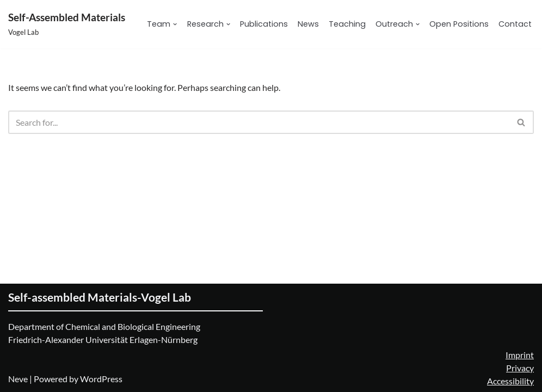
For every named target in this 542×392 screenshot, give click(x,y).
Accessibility (510, 381)
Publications (264, 24)
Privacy (520, 368)
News (308, 24)
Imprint (520, 355)
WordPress (101, 379)
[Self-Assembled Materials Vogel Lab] (67, 24)
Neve (18, 379)
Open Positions (459, 24)
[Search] (259, 122)
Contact (515, 24)
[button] (175, 24)
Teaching (347, 24)
